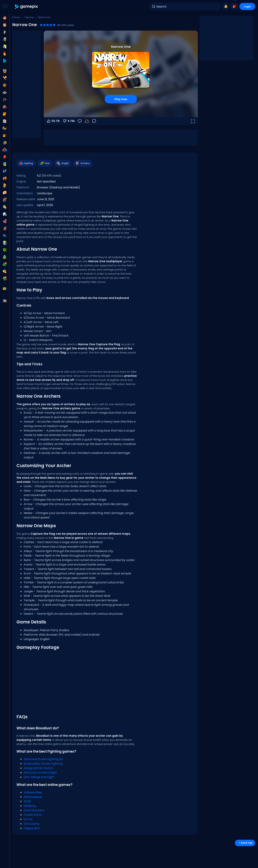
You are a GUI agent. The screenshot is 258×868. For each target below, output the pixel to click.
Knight (63, 163)
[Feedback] (94, 121)
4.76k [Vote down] (69, 121)
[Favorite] (80, 121)
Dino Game (32, 824)
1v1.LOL (28, 819)
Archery (83, 163)
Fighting (29, 17)
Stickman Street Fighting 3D (43, 759)
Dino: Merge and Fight (39, 777)
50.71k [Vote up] (53, 121)
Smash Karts (33, 815)
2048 (27, 801)
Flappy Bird (32, 828)
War (45, 163)
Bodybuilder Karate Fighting (43, 764)
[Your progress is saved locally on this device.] (87, 121)
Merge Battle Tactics (38, 768)
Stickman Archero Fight (40, 773)
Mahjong (30, 806)
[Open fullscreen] (193, 121)
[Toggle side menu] (4, 6)
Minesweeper (33, 797)
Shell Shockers (34, 810)
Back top (245, 843)
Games (16, 17)
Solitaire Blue (33, 792)
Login (247, 6)
